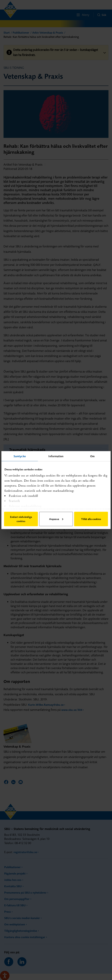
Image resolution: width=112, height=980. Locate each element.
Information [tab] (56, 456)
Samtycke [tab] (20, 456)
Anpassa (56, 519)
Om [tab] (92, 456)
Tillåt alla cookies (91, 519)
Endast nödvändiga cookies (21, 519)
